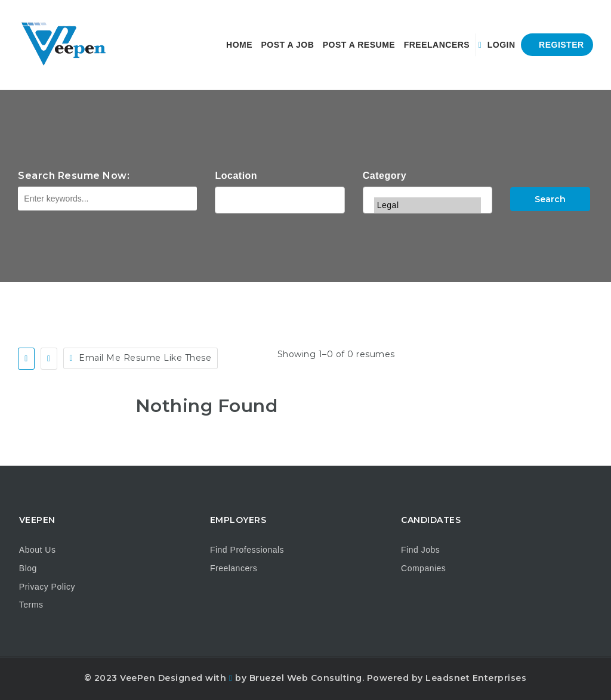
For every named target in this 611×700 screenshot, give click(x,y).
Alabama (280, 199)
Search (550, 199)
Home (239, 45)
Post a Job (288, 45)
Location (236, 176)
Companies (423, 568)
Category (385, 176)
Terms (31, 605)
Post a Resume (359, 45)
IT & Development (428, 190)
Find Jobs (420, 550)
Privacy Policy (47, 587)
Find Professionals (247, 550)
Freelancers (437, 45)
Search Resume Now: (74, 176)
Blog (28, 568)
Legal (428, 205)
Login (497, 45)
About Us (38, 550)
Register (557, 45)
